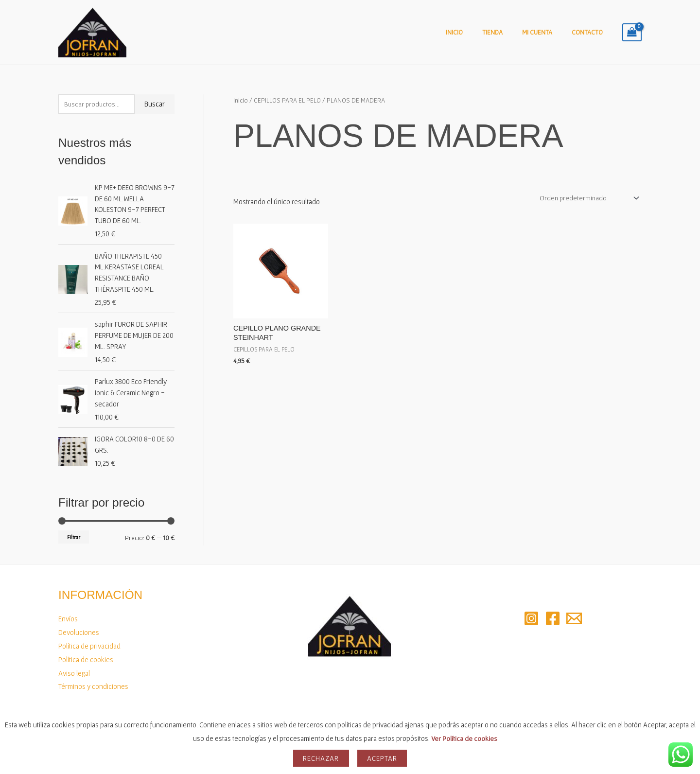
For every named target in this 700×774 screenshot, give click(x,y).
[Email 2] (574, 618)
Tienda (508, 32)
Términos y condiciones (93, 686)
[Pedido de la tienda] (586, 198)
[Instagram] (531, 618)
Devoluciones (79, 632)
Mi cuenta (547, 32)
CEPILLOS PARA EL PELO (288, 100)
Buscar (155, 104)
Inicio (477, 32)
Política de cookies (86, 660)
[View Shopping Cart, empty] (632, 33)
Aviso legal (74, 673)
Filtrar (74, 537)
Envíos (68, 619)
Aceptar (382, 758)
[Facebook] (553, 618)
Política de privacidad (89, 646)
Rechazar (321, 758)
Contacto (591, 32)
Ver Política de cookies (464, 738)
